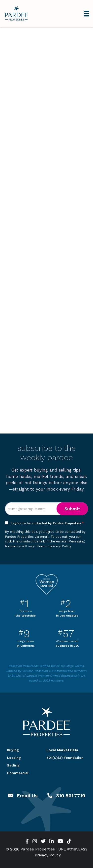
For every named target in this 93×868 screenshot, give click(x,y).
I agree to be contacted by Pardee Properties (47, 523)
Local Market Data (62, 750)
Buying (13, 750)
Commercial (18, 773)
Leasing (14, 758)
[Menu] (87, 13)
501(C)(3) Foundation (65, 758)
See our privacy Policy (54, 546)
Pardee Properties (16, 13)
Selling (13, 765)
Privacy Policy (48, 855)
